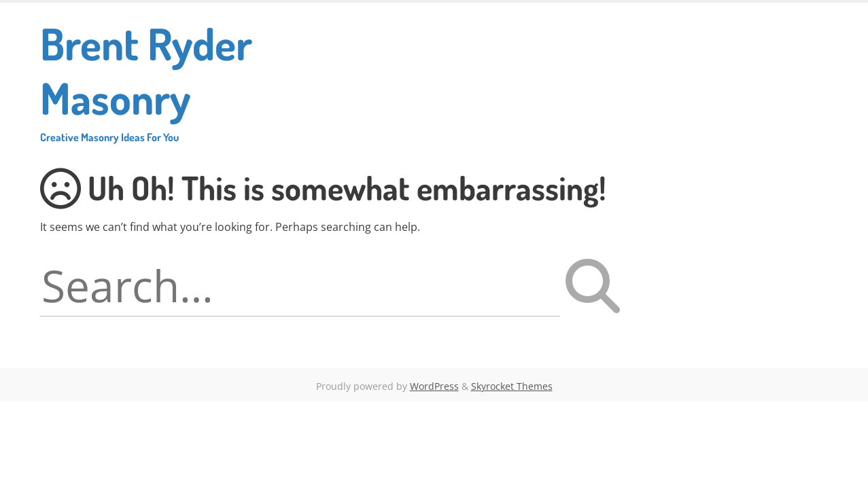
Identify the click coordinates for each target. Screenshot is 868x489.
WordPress (434, 386)
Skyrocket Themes (512, 386)
